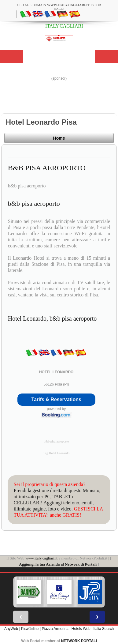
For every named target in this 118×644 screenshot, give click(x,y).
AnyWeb (11, 629)
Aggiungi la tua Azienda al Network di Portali (58, 564)
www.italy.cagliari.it (42, 558)
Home (59, 138)
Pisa (25, 629)
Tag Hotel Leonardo (56, 453)
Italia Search (103, 629)
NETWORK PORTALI (79, 641)
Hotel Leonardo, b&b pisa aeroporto (52, 318)
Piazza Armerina (55, 629)
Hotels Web (81, 629)
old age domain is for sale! (59, 7)
